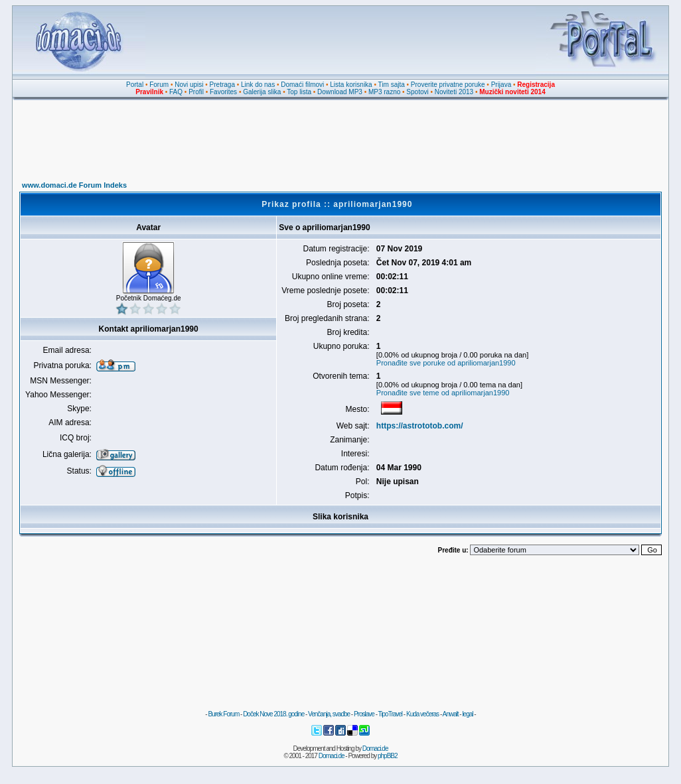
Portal (135, 85)
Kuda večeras (422, 714)
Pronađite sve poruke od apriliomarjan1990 (446, 363)
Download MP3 (340, 92)
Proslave (364, 714)
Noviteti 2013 (454, 92)
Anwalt (450, 714)
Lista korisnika (351, 85)
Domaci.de (375, 749)
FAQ (176, 92)
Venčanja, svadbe (329, 714)
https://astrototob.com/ (420, 426)
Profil (196, 92)
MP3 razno (384, 92)
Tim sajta (392, 85)
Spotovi (417, 92)
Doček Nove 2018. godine (273, 714)
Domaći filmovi (302, 85)
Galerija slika (262, 92)
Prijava (501, 85)
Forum (159, 85)
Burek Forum (223, 714)
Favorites (223, 92)
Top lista (299, 92)
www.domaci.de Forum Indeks (74, 185)
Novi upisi (189, 85)
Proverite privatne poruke (448, 85)
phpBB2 (388, 756)
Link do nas (258, 85)
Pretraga (222, 85)
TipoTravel (391, 714)
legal (467, 714)
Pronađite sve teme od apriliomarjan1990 (443, 393)
